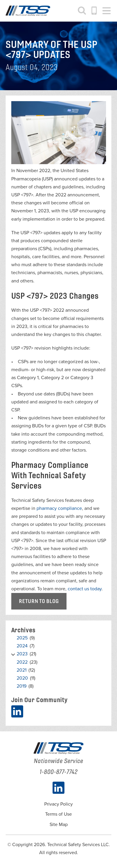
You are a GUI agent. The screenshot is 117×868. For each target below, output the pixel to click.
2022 (22, 662)
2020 (22, 678)
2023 (22, 654)
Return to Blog (39, 601)
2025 (22, 638)
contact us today (85, 589)
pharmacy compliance (59, 508)
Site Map (59, 825)
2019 (22, 686)
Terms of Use (58, 814)
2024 (22, 646)
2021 (22, 670)
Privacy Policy (58, 804)
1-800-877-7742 (94, 11)
